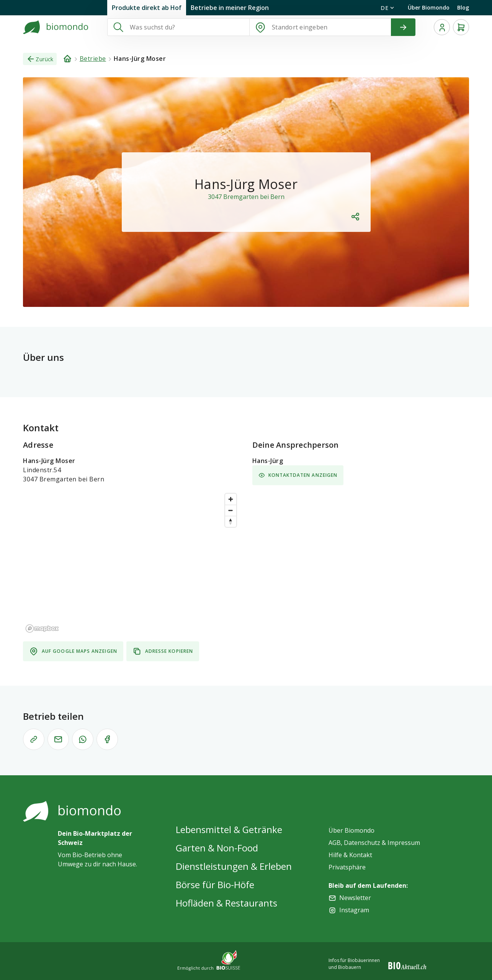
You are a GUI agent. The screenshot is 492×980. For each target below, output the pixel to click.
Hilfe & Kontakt (350, 855)
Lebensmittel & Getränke (229, 829)
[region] (132, 563)
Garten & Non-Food (217, 848)
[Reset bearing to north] (231, 521)
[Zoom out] (231, 510)
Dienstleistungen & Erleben (234, 866)
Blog (463, 7)
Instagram (354, 910)
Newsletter (355, 898)
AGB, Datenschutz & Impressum (374, 843)
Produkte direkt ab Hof (147, 8)
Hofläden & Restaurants (226, 903)
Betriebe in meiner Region (230, 8)
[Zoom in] (231, 499)
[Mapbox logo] (42, 629)
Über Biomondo (429, 7)
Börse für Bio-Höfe (215, 885)
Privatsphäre (347, 867)
